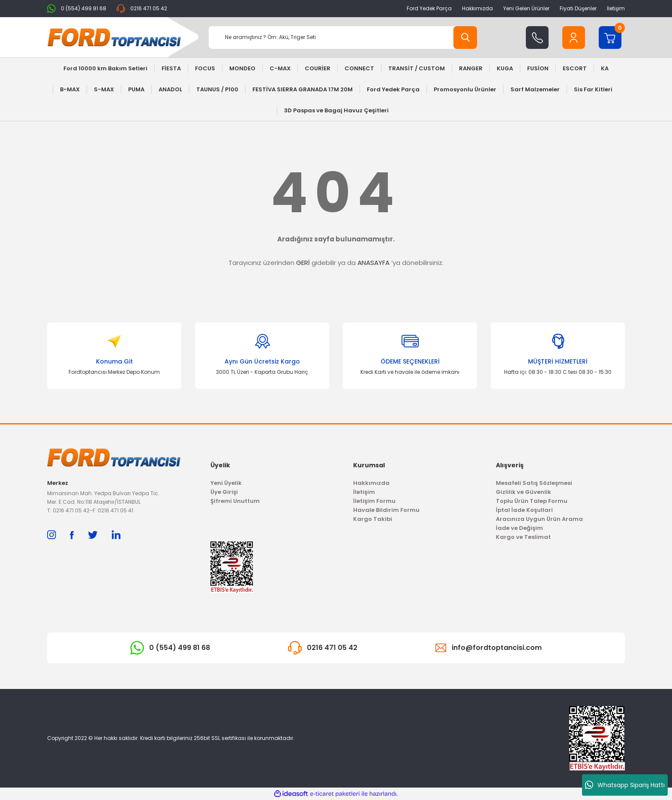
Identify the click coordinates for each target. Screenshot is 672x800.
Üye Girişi (224, 492)
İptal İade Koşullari (524, 510)
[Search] (343, 38)
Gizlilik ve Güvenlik (523, 492)
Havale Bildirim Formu (386, 510)
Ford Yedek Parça (429, 8)
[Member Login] (574, 38)
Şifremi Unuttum (235, 501)
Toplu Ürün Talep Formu (532, 501)
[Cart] (610, 38)
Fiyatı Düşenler (578, 8)
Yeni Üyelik (226, 483)
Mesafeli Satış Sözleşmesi (534, 483)
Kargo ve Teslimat (523, 537)
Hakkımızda (477, 8)
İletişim (616, 8)
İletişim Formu (374, 501)
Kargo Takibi (373, 519)
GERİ (303, 263)
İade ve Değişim (519, 528)
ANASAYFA (373, 263)
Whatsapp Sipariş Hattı (625, 785)
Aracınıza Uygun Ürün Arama (539, 519)
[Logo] (114, 37)
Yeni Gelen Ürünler (526, 8)
